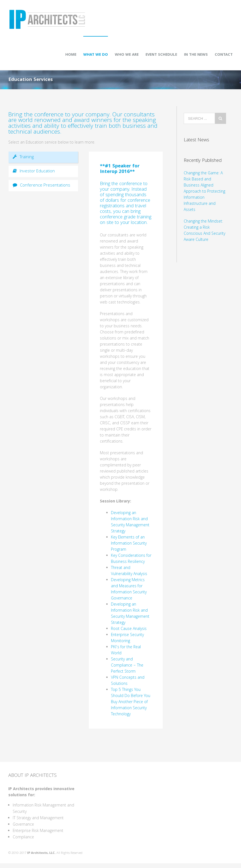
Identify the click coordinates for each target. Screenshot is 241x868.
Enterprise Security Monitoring (127, 638)
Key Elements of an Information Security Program (129, 544)
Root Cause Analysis (129, 629)
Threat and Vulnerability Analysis (129, 571)
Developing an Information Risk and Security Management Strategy (130, 522)
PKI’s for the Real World (126, 650)
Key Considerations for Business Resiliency (131, 559)
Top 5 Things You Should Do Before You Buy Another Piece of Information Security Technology (131, 702)
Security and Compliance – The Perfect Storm (127, 666)
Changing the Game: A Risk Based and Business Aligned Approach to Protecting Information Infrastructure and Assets (204, 192)
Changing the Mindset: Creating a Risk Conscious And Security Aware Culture (204, 231)
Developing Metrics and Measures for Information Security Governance (129, 589)
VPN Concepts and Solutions (128, 681)
